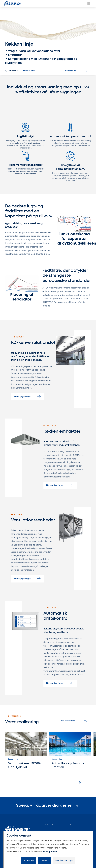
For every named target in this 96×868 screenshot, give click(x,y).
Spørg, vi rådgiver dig (48, 806)
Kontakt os (77, 71)
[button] (80, 783)
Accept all (29, 861)
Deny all (45, 861)
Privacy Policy (50, 852)
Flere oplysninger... (28, 397)
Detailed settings (64, 861)
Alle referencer (74, 721)
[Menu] (89, 3)
